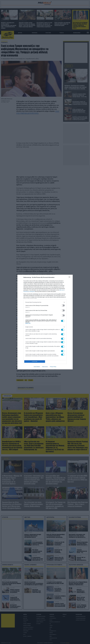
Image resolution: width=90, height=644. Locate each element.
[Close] (70, 278)
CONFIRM (35, 361)
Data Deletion (37, 367)
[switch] (63, 305)
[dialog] (45, 322)
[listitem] (45, 302)
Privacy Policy (53, 367)
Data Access (45, 367)
